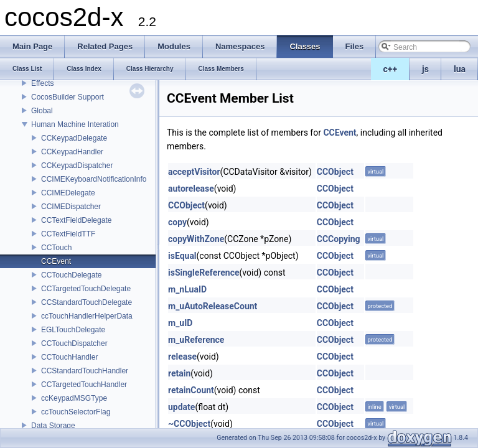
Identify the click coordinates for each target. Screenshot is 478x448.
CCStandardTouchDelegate (87, 302)
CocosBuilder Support (68, 97)
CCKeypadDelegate (74, 138)
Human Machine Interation (75, 124)
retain (179, 373)
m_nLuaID (187, 289)
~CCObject (189, 424)
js (425, 69)
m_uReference (196, 340)
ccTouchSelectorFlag (76, 412)
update (181, 407)
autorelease (191, 189)
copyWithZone (196, 239)
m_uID (180, 323)
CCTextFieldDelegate (76, 220)
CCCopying (339, 239)
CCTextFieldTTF (68, 234)
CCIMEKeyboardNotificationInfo (94, 179)
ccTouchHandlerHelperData (87, 316)
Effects (42, 83)
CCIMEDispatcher (71, 207)
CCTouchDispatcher (74, 343)
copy (177, 222)
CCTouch (56, 248)
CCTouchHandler (69, 357)
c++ (391, 69)
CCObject (335, 172)
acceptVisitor (194, 172)
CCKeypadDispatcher (77, 166)
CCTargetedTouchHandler (84, 385)
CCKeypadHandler (72, 152)
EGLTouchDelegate (73, 330)
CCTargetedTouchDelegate (86, 289)
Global (42, 111)
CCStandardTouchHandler (85, 371)
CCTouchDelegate (71, 275)
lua (460, 69)
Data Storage (53, 426)
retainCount (191, 390)
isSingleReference (204, 273)
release (182, 357)
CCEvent (56, 261)
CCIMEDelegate (68, 193)
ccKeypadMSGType (74, 398)
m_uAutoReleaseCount (213, 306)
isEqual (182, 256)
